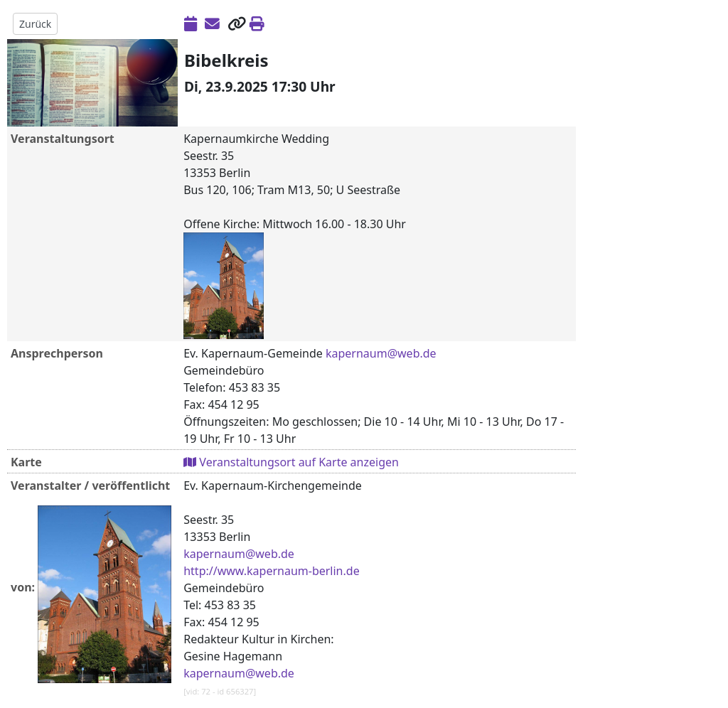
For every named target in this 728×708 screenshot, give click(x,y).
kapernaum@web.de (381, 353)
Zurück (35, 24)
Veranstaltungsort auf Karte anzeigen (291, 462)
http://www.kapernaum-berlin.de (271, 571)
